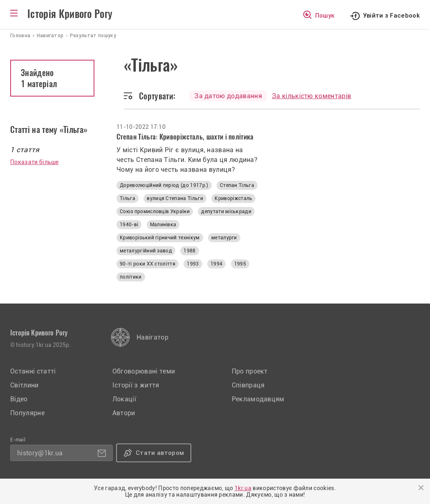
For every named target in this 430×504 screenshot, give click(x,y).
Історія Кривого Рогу (70, 14)
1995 (240, 264)
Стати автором (160, 453)
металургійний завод (146, 251)
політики (131, 277)
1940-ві (129, 225)
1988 (189, 251)
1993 (193, 264)
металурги (224, 238)
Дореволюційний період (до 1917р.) (164, 185)
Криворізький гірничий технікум (160, 238)
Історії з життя (136, 385)
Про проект (250, 371)
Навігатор (152, 337)
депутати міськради (226, 211)
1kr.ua (243, 488)
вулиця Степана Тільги (175, 198)
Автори (124, 413)
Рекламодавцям (258, 399)
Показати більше (35, 162)
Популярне (27, 413)
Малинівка (163, 225)
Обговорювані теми (144, 371)
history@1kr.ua (40, 453)
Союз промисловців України (155, 211)
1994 (216, 264)
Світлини (25, 385)
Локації (124, 399)
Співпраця (248, 385)
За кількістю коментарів (311, 96)
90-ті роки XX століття (148, 264)
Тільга (128, 198)
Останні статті (33, 371)
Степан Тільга (237, 185)
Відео (19, 399)
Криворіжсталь (233, 198)
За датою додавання (228, 96)
